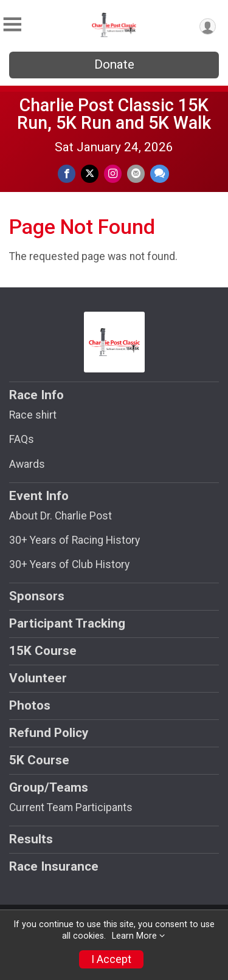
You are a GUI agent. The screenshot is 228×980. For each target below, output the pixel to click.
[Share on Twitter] (90, 173)
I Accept (111, 959)
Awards (27, 464)
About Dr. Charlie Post (60, 516)
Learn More (134, 936)
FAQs (22, 439)
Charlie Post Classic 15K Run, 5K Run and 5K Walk (114, 114)
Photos (30, 705)
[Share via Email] (136, 173)
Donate (114, 64)
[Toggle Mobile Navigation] (12, 25)
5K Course (39, 760)
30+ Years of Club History (69, 564)
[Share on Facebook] (67, 173)
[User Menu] (208, 26)
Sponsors (37, 596)
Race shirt (33, 415)
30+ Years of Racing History (74, 540)
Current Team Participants (71, 807)
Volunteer (38, 678)
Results (31, 839)
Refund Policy (49, 733)
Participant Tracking (67, 623)
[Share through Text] (160, 173)
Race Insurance (54, 866)
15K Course (43, 651)
